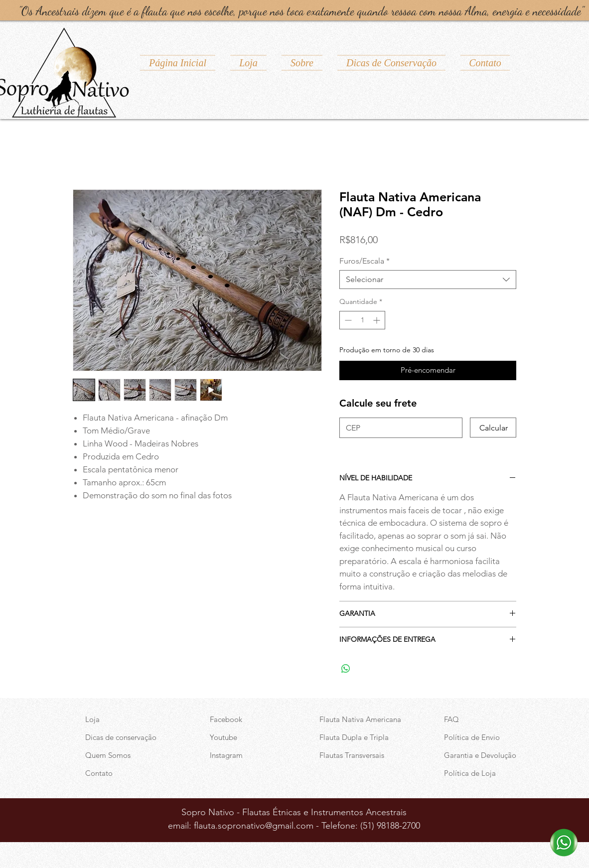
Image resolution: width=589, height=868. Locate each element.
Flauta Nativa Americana (360, 719)
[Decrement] (347, 320)
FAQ (451, 719)
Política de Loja (470, 773)
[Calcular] (493, 428)
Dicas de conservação (121, 737)
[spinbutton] (362, 320)
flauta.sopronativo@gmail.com (254, 826)
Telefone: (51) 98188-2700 (371, 826)
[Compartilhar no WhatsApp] (346, 669)
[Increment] (377, 320)
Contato (99, 773)
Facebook (226, 719)
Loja (92, 719)
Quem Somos (108, 755)
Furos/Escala (365, 261)
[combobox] (428, 280)
